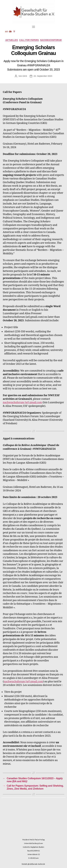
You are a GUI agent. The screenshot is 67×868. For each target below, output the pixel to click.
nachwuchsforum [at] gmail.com (22, 402)
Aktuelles (12, 40)
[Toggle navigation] (34, 27)
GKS (25, 76)
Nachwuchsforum (51, 40)
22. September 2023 (43, 76)
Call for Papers (29, 40)
